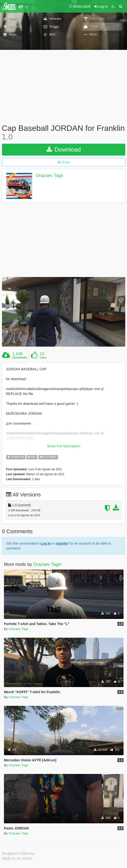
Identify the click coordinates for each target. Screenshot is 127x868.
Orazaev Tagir (50, 176)
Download (64, 149)
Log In (46, 543)
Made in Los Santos (17, 858)
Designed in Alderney (18, 853)
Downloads (20, 357)
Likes (43, 357)
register (62, 543)
